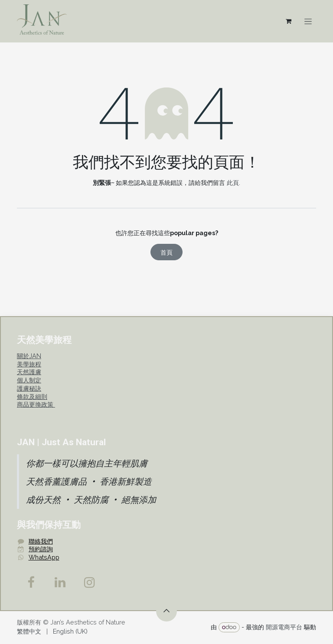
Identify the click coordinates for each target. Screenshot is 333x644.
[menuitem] (29, 632)
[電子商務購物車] (288, 21)
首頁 (166, 252)
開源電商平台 (284, 627)
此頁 (233, 183)
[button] (166, 611)
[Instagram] (90, 583)
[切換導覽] (308, 21)
